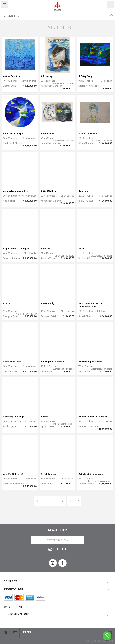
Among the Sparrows (53, 362)
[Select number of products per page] (5, 633)
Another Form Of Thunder (93, 417)
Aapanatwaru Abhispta (16, 249)
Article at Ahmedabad (91, 474)
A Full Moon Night (13, 134)
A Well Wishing (49, 191)
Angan (44, 417)
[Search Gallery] (54, 16)
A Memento (47, 134)
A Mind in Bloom (88, 134)
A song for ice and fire (16, 191)
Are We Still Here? (13, 474)
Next (70, 501)
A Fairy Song (85, 76)
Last (77, 501)
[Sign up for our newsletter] (58, 540)
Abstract (46, 249)
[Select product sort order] (15, 633)
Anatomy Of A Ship (13, 417)
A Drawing (47, 76)
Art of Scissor (48, 474)
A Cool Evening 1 (12, 76)
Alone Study (48, 303)
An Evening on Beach (90, 362)
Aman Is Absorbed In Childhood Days (90, 305)
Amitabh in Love (12, 362)
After (81, 249)
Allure (7, 303)
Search (111, 16)
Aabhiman (84, 191)
